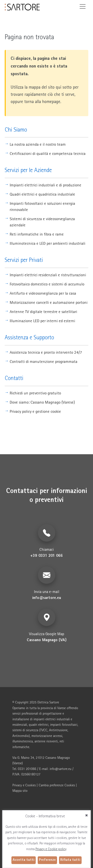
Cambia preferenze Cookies (57, 785)
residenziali (20, 725)
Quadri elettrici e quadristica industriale (42, 194)
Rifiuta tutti (70, 860)
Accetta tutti (24, 860)
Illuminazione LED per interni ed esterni (42, 321)
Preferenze (47, 860)
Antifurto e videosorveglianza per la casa (43, 293)
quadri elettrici (39, 725)
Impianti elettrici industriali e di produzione (46, 185)
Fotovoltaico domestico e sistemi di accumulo (47, 284)
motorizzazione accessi (47, 736)
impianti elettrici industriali (52, 719)
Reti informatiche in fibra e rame (37, 234)
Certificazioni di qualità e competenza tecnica (48, 153)
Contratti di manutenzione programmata (44, 361)
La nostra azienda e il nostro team (38, 144)
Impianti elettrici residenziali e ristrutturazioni (48, 275)
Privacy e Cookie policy (51, 849)
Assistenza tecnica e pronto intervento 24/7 (46, 352)
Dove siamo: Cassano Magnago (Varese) (42, 402)
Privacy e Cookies (24, 785)
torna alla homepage (42, 101)
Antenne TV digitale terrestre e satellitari (43, 312)
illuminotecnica (23, 741)
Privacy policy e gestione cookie (35, 411)
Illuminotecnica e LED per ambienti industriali (47, 243)
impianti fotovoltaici (64, 725)
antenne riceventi (46, 741)
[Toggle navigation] (83, 6)
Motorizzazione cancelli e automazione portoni (49, 302)
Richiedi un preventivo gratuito (35, 393)
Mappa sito (20, 791)
